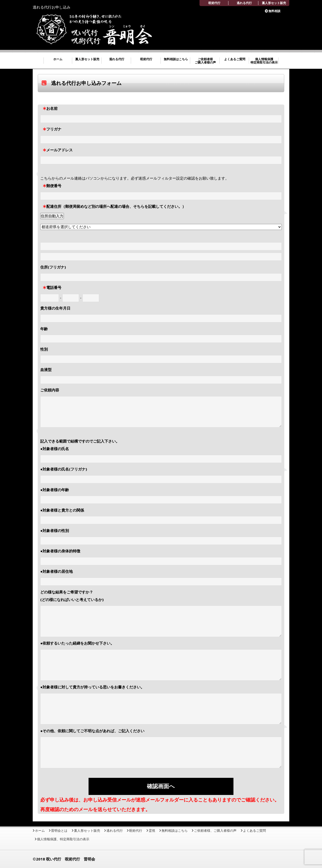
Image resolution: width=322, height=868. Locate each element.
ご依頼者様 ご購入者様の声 (205, 61)
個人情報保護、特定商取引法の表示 (63, 839)
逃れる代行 (244, 3)
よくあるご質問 (235, 59)
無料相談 (274, 11)
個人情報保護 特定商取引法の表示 (264, 61)
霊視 (152, 830)
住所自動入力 (52, 216)
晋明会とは (59, 830)
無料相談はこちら (176, 59)
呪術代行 (214, 3)
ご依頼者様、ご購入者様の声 (215, 830)
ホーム (58, 59)
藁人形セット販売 (274, 3)
